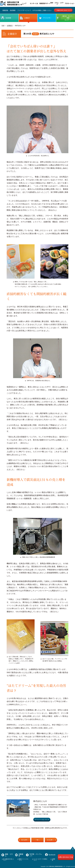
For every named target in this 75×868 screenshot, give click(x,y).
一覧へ (37, 840)
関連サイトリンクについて (24, 860)
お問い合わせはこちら (66, 857)
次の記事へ (50, 840)
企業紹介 (10, 26)
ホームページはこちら (41, 820)
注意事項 (53, 860)
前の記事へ (25, 840)
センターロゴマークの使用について (40, 860)
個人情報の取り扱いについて (8, 860)
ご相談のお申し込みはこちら (63, 10)
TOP (3, 26)
